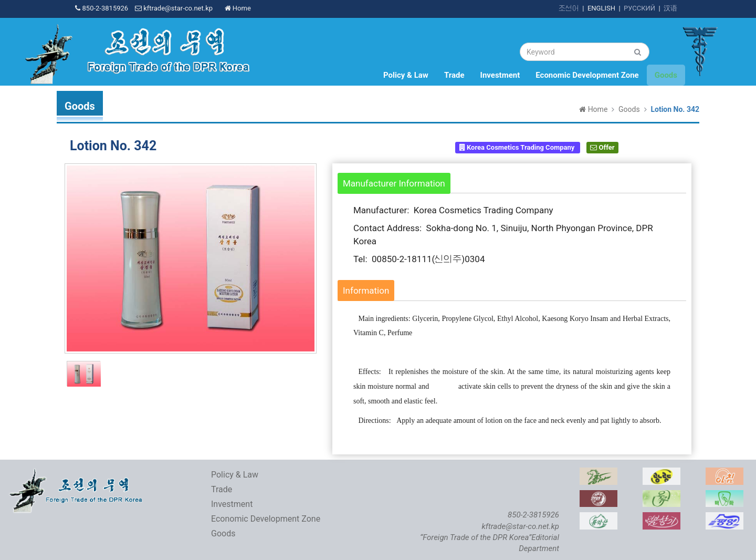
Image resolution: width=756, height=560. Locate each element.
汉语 (670, 8)
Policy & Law (406, 75)
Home (238, 8)
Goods (666, 75)
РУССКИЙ (639, 8)
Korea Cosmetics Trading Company (518, 147)
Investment (500, 75)
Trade (454, 75)
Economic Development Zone (587, 75)
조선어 (569, 8)
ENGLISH (601, 8)
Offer (602, 147)
